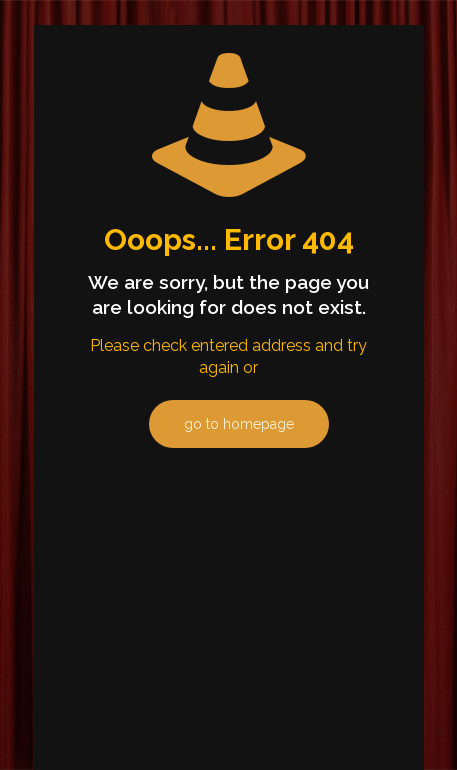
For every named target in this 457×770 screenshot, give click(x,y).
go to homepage (239, 424)
